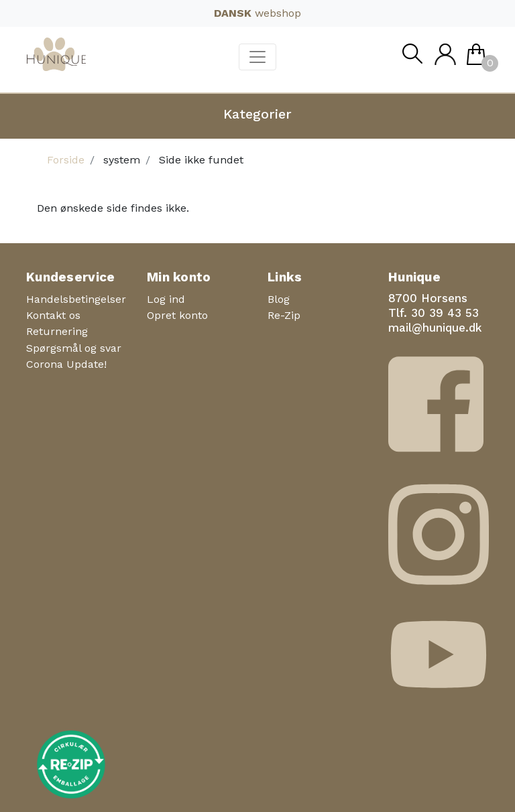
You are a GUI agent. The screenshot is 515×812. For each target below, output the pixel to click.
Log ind (166, 299)
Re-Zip (284, 315)
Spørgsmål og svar (74, 348)
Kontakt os (53, 315)
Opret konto (177, 315)
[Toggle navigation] (257, 57)
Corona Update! (66, 364)
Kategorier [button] (257, 114)
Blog (279, 299)
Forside (66, 160)
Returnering (57, 331)
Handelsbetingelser (76, 299)
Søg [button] (412, 57)
